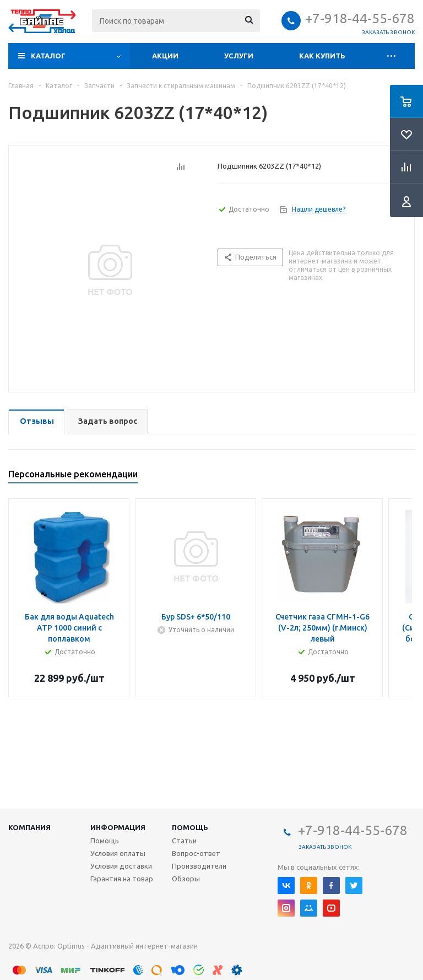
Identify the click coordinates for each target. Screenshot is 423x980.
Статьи (184, 841)
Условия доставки (121, 866)
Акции (165, 56)
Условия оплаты (118, 853)
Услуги (239, 56)
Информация (118, 827)
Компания (29, 827)
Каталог (48, 56)
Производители (199, 866)
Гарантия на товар (122, 879)
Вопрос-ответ (196, 853)
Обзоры (186, 879)
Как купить (322, 56)
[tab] (36, 422)
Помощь (190, 827)
